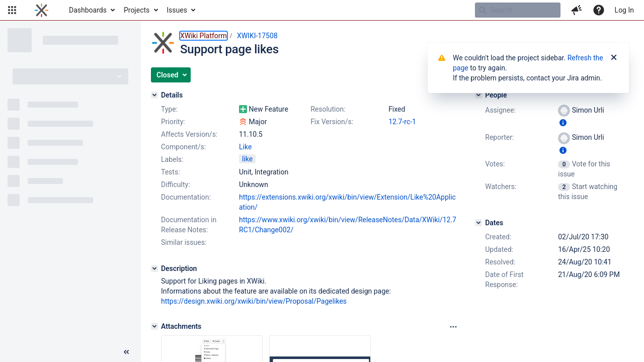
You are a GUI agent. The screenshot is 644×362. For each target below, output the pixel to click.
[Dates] (478, 223)
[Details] (154, 95)
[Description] (154, 268)
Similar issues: (184, 242)
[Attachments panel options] (453, 327)
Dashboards (88, 10)
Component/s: (183, 147)
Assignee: (500, 110)
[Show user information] (563, 123)
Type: (169, 109)
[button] (12, 10)
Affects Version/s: (189, 134)
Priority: (173, 122)
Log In (624, 10)
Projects (137, 10)
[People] (478, 95)
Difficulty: (176, 185)
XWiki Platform (204, 36)
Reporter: (499, 137)
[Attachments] (154, 326)
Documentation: (186, 197)
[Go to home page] (42, 10)
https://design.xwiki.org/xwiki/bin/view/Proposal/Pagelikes (254, 301)
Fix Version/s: (332, 122)
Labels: (172, 159)
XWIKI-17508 (257, 36)
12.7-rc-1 (402, 122)
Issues (177, 10)
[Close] (614, 58)
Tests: (171, 172)
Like (245, 147)
